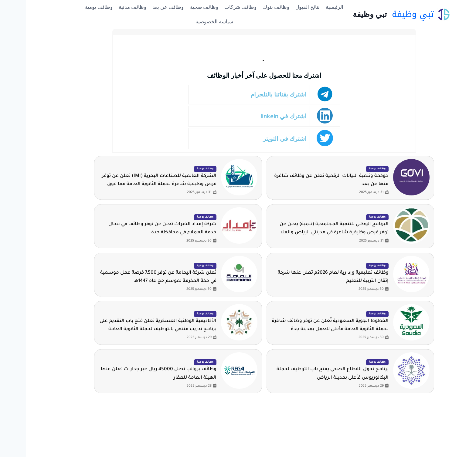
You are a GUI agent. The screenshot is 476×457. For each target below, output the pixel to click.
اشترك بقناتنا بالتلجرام (254, 95)
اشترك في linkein (258, 116)
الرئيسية (308, 7)
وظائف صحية (178, 7)
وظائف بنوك (250, 7)
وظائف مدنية (106, 7)
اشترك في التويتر (260, 139)
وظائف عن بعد (142, 7)
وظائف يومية (73, 7)
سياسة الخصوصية (188, 22)
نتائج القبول (281, 7)
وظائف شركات (214, 7)
